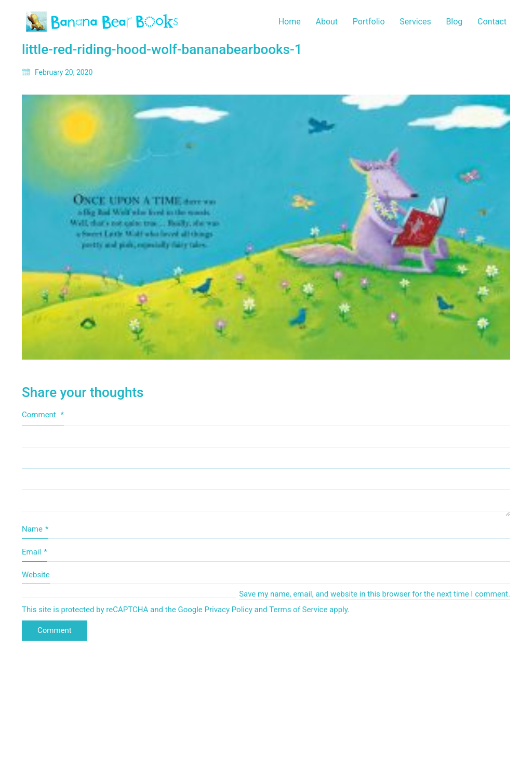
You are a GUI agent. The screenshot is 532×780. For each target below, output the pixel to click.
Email (35, 552)
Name (35, 530)
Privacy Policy (229, 610)
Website (36, 575)
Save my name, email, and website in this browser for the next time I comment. (375, 594)
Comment (43, 415)
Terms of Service (298, 610)
